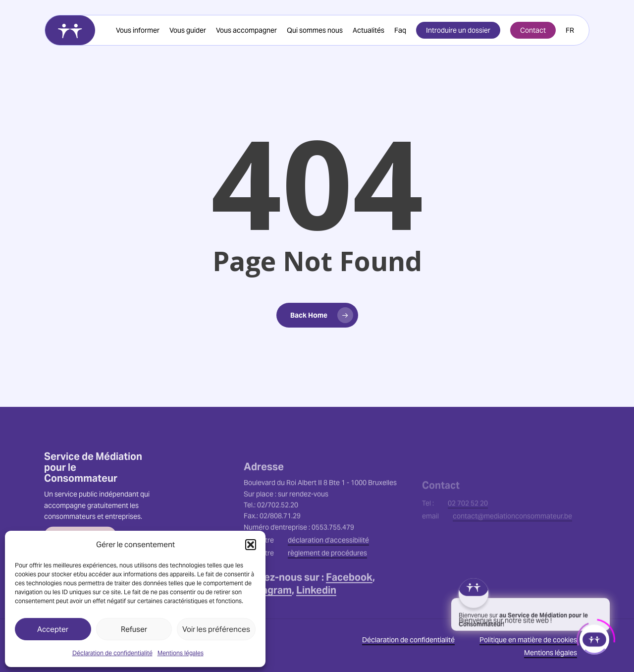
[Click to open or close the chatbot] (594, 637)
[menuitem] (570, 30)
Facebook (349, 608)
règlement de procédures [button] (327, 583)
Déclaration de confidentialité (112, 653)
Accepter (53, 629)
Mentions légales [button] (551, 653)
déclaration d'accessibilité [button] (328, 570)
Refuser (134, 629)
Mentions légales (181, 653)
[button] (251, 545)
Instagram (268, 620)
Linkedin (316, 620)
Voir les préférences (216, 629)
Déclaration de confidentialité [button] (408, 640)
